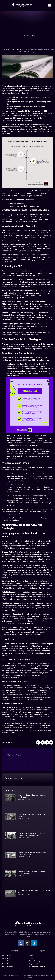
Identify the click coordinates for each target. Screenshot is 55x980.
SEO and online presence (23, 514)
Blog (9, 49)
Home (4, 49)
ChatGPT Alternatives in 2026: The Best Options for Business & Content (31, 834)
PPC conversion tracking (16, 204)
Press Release (16, 49)
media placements (30, 221)
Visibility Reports (9, 592)
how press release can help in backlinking (23, 206)
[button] (50, 5)
